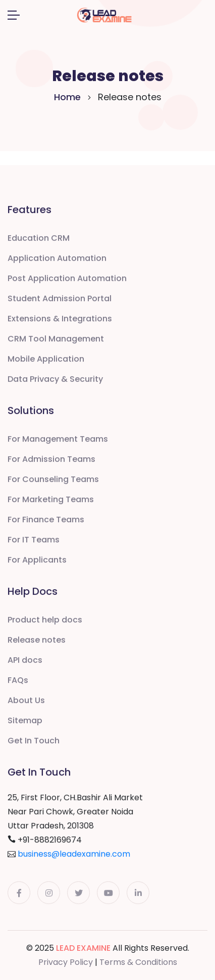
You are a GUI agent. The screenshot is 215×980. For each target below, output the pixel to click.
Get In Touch (34, 741)
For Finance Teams (46, 520)
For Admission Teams (51, 460)
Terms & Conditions (138, 962)
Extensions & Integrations (60, 319)
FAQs (18, 681)
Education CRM (39, 238)
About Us (26, 701)
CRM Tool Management (56, 339)
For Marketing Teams (51, 500)
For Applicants (37, 560)
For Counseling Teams (53, 480)
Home (67, 97)
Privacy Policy (66, 962)
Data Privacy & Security (55, 379)
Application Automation (57, 259)
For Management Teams (58, 439)
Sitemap (25, 721)
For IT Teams (34, 540)
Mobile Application (46, 359)
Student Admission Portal (60, 299)
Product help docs (45, 620)
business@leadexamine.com (74, 854)
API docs (25, 660)
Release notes (37, 640)
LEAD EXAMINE (83, 948)
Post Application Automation (67, 279)
